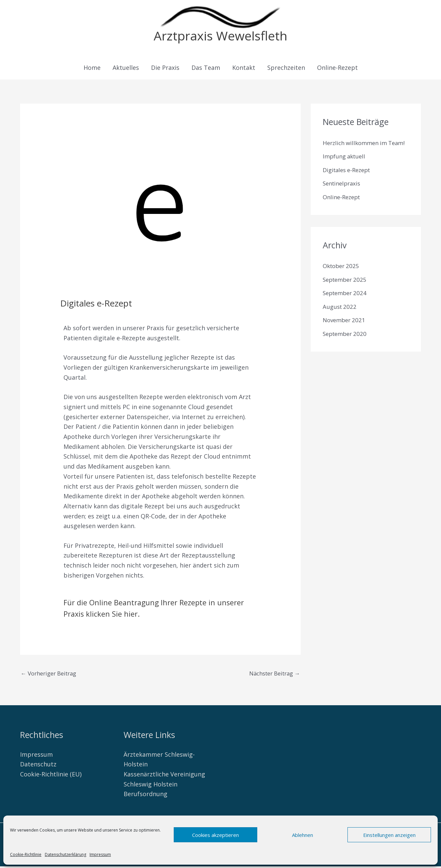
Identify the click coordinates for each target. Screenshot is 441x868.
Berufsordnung (145, 796)
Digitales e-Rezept (349, 183)
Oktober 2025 (342, 279)
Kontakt (244, 69)
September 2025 (346, 292)
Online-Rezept (337, 69)
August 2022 (340, 320)
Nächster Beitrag (271, 675)
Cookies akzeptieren (215, 835)
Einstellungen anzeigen (389, 835)
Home (92, 69)
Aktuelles (126, 69)
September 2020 (346, 347)
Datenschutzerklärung (65, 854)
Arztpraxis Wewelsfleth (220, 36)
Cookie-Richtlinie (26, 854)
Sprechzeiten (286, 69)
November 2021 (345, 333)
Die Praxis (165, 69)
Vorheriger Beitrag (52, 675)
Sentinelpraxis (343, 196)
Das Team (206, 69)
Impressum (100, 854)
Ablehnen (303, 835)
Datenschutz (38, 766)
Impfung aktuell (346, 169)
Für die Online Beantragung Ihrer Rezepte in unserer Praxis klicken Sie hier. (152, 609)
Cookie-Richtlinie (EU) (51, 776)
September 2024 (346, 306)
